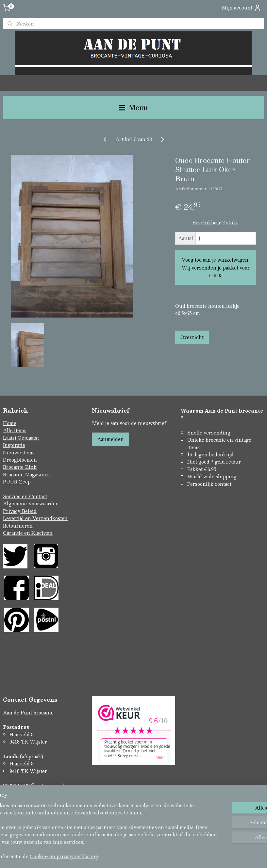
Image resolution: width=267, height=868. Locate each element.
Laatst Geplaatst (21, 438)
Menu (134, 107)
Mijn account (242, 8)
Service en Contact (25, 496)
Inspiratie (14, 445)
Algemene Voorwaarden (31, 503)
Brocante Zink (20, 467)
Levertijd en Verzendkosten (35, 518)
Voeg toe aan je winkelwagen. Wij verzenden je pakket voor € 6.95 (216, 268)
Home (10, 423)
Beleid (29, 511)
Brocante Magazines (26, 474)
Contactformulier (23, 800)
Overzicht (192, 337)
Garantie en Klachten (28, 533)
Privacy (12, 511)
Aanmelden (110, 439)
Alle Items (15, 430)
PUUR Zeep (17, 482)
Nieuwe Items (19, 452)
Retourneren (18, 526)
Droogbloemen (20, 460)
